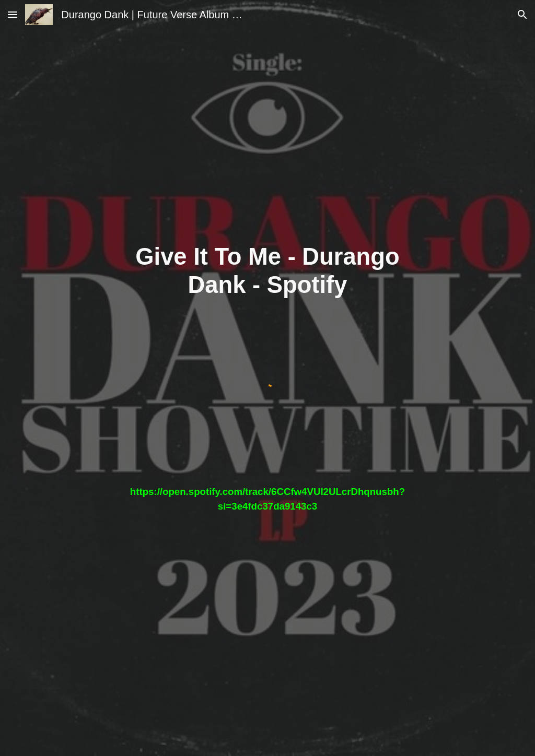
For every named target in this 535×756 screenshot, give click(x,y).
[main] (267, 271)
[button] (13, 14)
